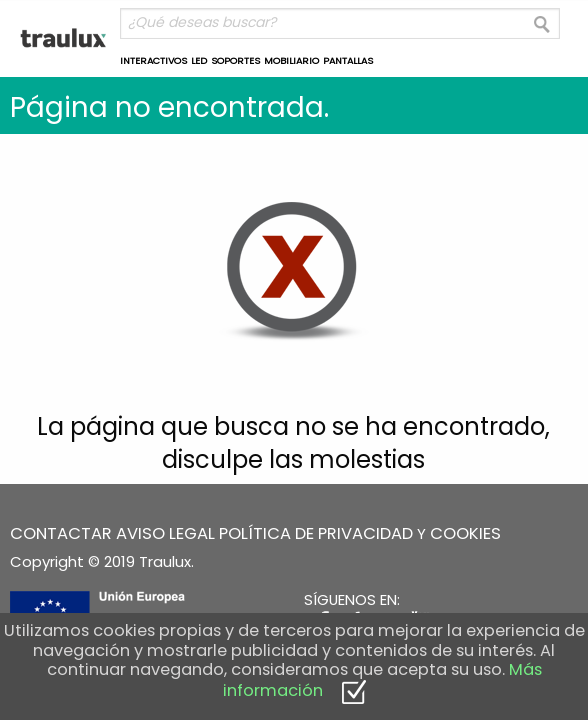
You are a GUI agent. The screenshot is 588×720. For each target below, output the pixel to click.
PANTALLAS (348, 60)
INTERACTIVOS (153, 60)
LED (199, 60)
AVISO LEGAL (165, 533)
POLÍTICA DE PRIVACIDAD (316, 533)
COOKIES (465, 533)
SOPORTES (235, 60)
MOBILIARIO (291, 60)
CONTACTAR (61, 533)
